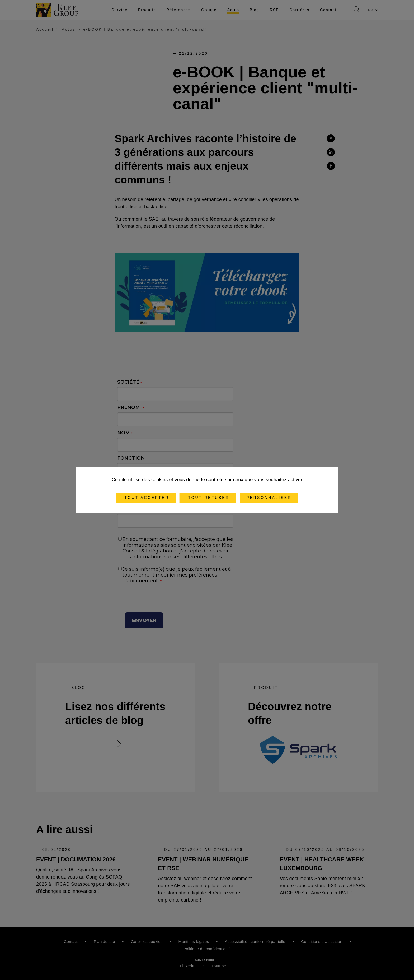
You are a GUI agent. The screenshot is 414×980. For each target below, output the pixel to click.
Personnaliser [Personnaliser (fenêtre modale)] (269, 498)
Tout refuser (208, 498)
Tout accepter (146, 498)
